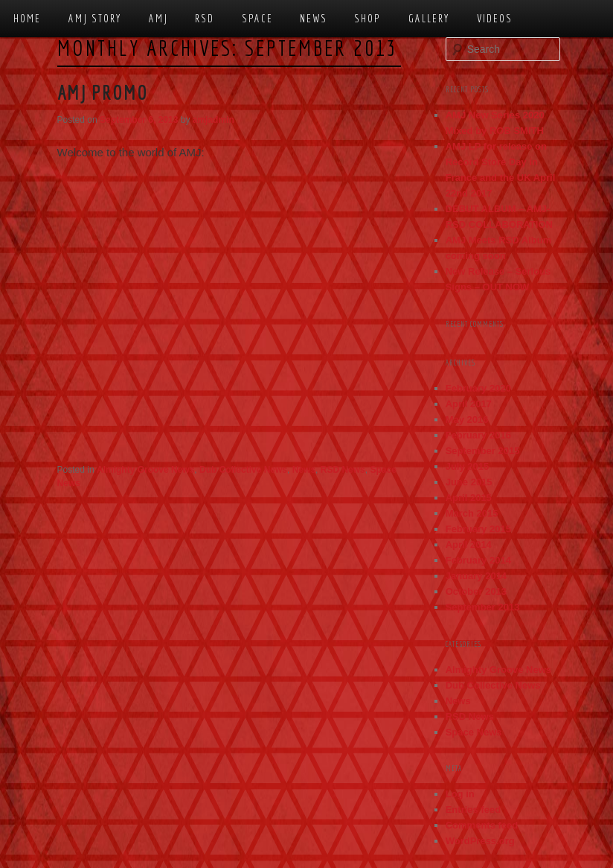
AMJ (158, 18)
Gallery (429, 18)
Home (27, 18)
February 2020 (478, 388)
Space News (474, 732)
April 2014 (469, 545)
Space (257, 18)
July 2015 (468, 466)
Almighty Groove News (145, 470)
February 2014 (478, 560)
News (314, 18)
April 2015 (469, 498)
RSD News (343, 470)
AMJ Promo (103, 92)
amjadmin (214, 120)
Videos (495, 18)
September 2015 (483, 451)
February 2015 (478, 529)
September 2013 (483, 607)
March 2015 (472, 513)
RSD (205, 18)
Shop (368, 18)
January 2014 (476, 576)
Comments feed (482, 825)
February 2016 (478, 435)
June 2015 (469, 482)
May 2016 (467, 419)
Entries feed (473, 810)
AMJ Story (95, 18)
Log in (460, 794)
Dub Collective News (243, 470)
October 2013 (476, 591)
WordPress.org (480, 841)
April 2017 (469, 404)
